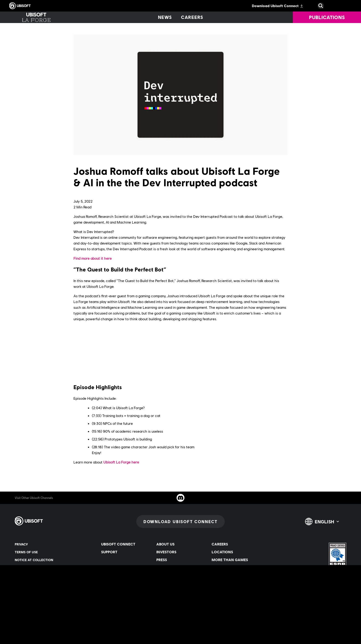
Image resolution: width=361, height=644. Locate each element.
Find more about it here (93, 258)
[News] (165, 17)
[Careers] (192, 17)
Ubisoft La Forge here (121, 462)
